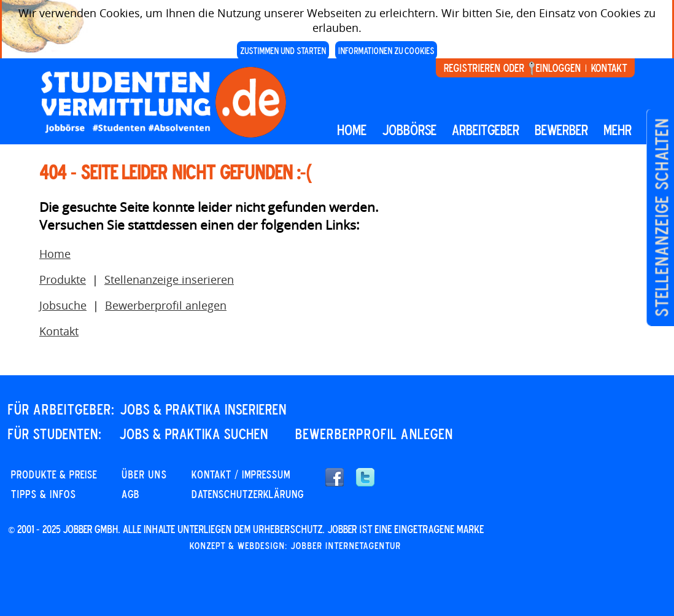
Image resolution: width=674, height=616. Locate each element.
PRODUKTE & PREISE (54, 474)
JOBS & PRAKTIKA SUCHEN (194, 434)
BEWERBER (561, 130)
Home (352, 130)
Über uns (144, 474)
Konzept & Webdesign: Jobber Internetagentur (295, 545)
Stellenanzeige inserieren (169, 279)
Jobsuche (63, 305)
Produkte (63, 279)
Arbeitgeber (486, 130)
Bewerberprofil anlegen (166, 305)
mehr (618, 130)
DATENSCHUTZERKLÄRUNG (248, 494)
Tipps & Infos (44, 494)
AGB (130, 494)
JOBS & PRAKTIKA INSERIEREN (203, 409)
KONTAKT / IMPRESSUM (241, 474)
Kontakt (609, 68)
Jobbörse (409, 130)
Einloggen (558, 68)
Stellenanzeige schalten (661, 218)
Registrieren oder (484, 68)
